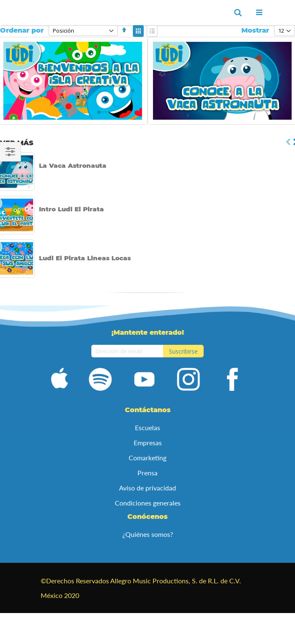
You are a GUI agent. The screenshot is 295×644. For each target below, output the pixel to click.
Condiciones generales (148, 503)
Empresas (148, 443)
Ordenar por (22, 30)
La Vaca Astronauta (73, 165)
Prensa (147, 473)
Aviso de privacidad (147, 488)
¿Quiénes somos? (148, 534)
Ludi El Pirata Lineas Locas (85, 258)
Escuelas (147, 427)
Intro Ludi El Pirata (71, 209)
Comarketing (147, 458)
